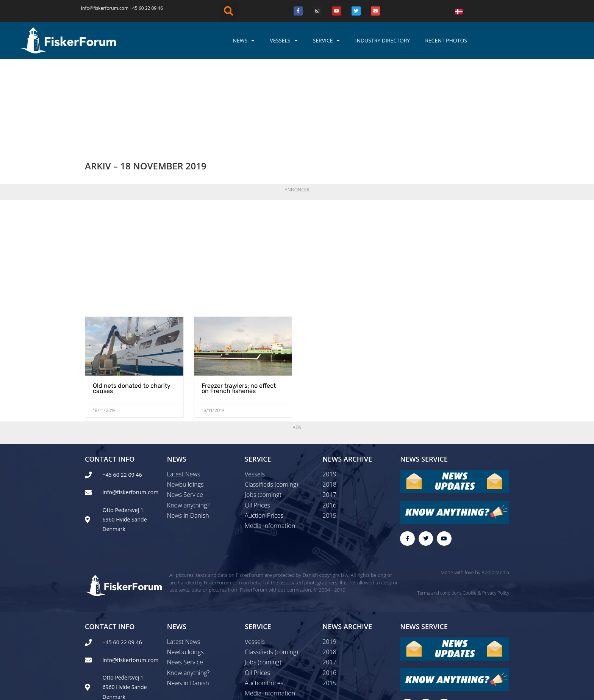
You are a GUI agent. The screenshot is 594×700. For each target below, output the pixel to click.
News (244, 41)
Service (327, 41)
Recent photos (446, 40)
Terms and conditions (439, 513)
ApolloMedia (495, 493)
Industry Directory (382, 40)
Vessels (284, 41)
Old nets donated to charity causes (132, 308)
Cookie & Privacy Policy (486, 513)
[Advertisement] (297, 176)
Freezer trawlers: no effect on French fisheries (239, 308)
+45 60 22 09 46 (146, 8)
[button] (229, 11)
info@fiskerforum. (100, 8)
